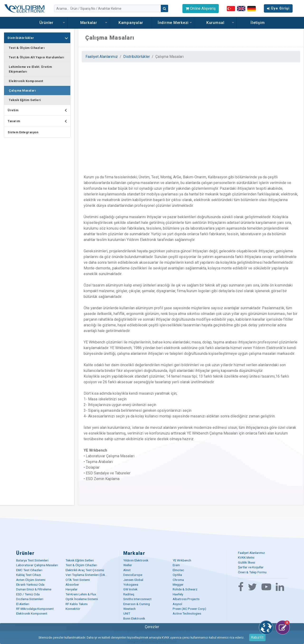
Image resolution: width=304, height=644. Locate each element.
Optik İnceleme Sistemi (82, 599)
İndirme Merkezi (173, 23)
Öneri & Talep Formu (252, 572)
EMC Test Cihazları (29, 570)
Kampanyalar (131, 23)
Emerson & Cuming (137, 604)
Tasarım (39, 121)
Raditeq (129, 594)
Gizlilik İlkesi (247, 562)
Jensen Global (133, 580)
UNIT (127, 613)
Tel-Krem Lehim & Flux (81, 594)
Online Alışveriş (201, 8)
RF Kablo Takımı (77, 604)
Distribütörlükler (39, 38)
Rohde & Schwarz (185, 589)
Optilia (177, 575)
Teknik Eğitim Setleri (25, 100)
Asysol (177, 604)
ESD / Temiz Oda (28, 594)
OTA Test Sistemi (78, 580)
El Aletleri (23, 604)
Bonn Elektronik (134, 618)
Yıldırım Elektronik (136, 560)
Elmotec (178, 570)
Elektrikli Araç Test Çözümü (85, 570)
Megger (178, 584)
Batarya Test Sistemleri (32, 560)
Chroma (178, 580)
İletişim (258, 23)
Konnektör (73, 609)
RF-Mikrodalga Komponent (35, 609)
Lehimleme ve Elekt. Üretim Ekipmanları (30, 69)
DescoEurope (133, 575)
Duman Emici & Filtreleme (34, 589)
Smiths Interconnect (137, 599)
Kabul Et (257, 637)
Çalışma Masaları (22, 90)
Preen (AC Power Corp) (189, 609)
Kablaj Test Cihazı (28, 575)
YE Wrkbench (182, 560)
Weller (128, 565)
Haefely (178, 594)
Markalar (89, 23)
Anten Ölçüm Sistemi (31, 580)
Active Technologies (187, 613)
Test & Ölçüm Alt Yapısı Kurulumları (37, 57)
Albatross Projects (186, 599)
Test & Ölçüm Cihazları (27, 48)
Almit (127, 570)
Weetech (129, 609)
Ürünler (46, 23)
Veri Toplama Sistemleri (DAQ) (87, 575)
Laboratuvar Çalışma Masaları (37, 565)
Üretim (39, 110)
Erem (176, 565)
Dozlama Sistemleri (30, 599)
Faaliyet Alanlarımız (102, 57)
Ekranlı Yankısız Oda (30, 584)
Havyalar (72, 589)
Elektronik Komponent (26, 81)
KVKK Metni (246, 557)
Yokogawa (131, 584)
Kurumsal (215, 23)
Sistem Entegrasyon (23, 132)
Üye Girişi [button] (278, 8)
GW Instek (130, 589)
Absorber (72, 584)
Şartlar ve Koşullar (251, 567)
